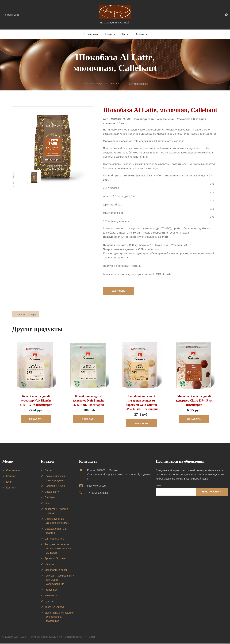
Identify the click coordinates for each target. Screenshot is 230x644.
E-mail (158, 486)
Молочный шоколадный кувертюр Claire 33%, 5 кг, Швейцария (194, 402)
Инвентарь (51, 596)
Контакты (142, 34)
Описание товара (27, 315)
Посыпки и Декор (55, 486)
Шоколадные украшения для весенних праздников (59, 617)
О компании (90, 34)
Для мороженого (54, 539)
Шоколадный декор (56, 570)
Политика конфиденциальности (45, 637)
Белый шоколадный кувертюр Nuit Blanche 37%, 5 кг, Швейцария (89, 402)
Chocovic (50, 565)
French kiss (51, 590)
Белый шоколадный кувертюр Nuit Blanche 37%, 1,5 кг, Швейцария (36, 402)
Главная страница (92, 84)
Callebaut (50, 498)
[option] (53, 147)
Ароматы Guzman (55, 559)
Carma (48, 471)
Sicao (48, 504)
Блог (125, 34)
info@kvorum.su (96, 486)
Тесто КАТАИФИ (54, 607)
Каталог (110, 34)
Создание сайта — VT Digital (80, 637)
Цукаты (49, 602)
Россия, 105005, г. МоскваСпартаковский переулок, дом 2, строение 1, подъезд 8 (119, 475)
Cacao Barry (52, 492)
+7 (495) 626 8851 (98, 493)
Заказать (119, 291)
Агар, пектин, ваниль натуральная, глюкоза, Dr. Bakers (58, 549)
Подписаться (212, 492)
